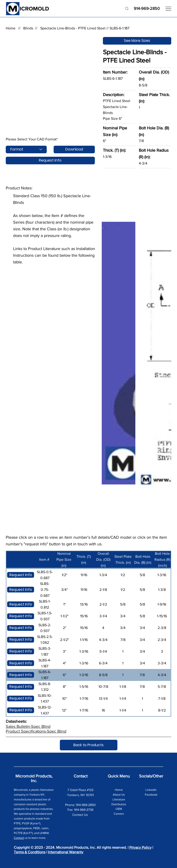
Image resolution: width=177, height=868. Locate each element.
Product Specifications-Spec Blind (36, 731)
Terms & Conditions (30, 852)
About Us (119, 795)
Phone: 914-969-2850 (80, 805)
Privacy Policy (140, 847)
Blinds (28, 28)
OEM (119, 809)
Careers (119, 814)
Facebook (151, 795)
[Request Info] (50, 161)
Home (11, 28)
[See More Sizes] (137, 41)
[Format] (26, 149)
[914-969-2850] (142, 9)
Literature (119, 799)
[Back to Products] (89, 745)
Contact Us (81, 815)
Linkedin (151, 790)
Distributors (119, 804)
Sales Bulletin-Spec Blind (28, 726)
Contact (19, 838)
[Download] (74, 149)
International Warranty (66, 852)
